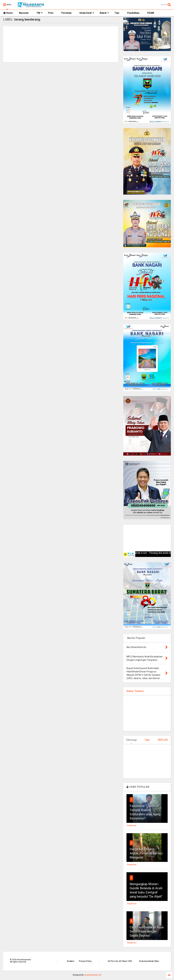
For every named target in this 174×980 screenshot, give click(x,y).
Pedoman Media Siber (149, 961)
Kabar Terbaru (135, 691)
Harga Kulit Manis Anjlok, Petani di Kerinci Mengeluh (146, 853)
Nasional (24, 13)
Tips (117, 13)
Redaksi (71, 961)
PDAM (151, 13)
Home (8, 13)
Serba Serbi (87, 13)
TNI (39, 13)
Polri (51, 13)
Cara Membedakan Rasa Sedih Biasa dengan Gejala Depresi (147, 931)
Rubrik (104, 13)
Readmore (132, 826)
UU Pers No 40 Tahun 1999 (120, 961)
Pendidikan (133, 13)
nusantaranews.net (93, 975)
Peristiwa (66, 13)
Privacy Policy (85, 961)
